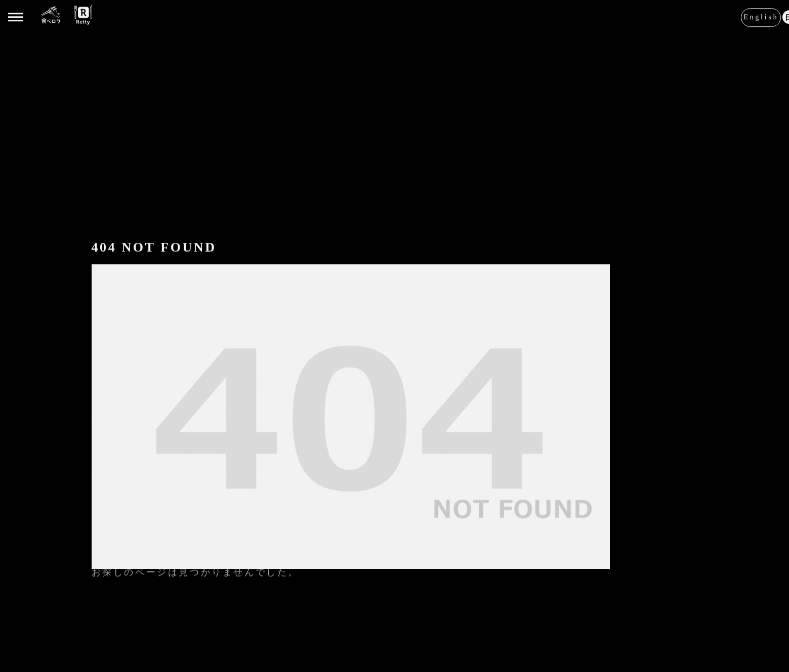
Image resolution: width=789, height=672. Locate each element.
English (761, 16)
